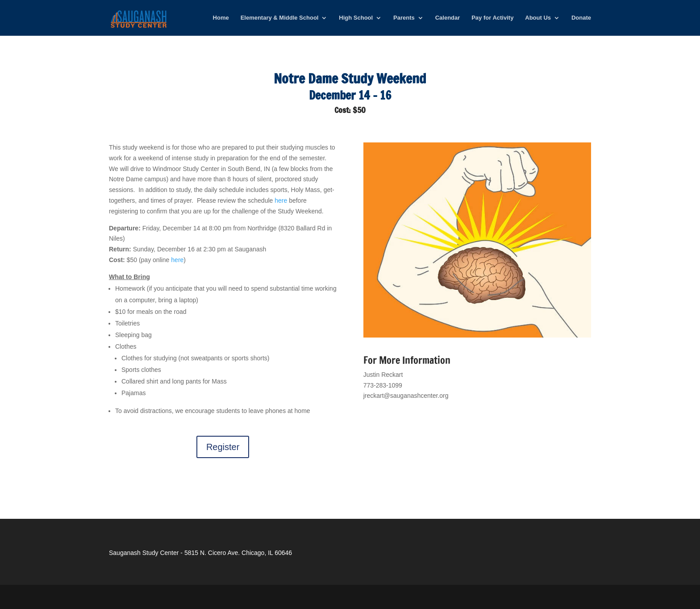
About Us (538, 18)
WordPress (250, 596)
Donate (581, 18)
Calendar (448, 18)
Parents (404, 18)
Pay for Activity (492, 18)
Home (221, 18)
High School (356, 18)
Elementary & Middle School (280, 18)
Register (223, 447)
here (281, 200)
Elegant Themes (169, 596)
